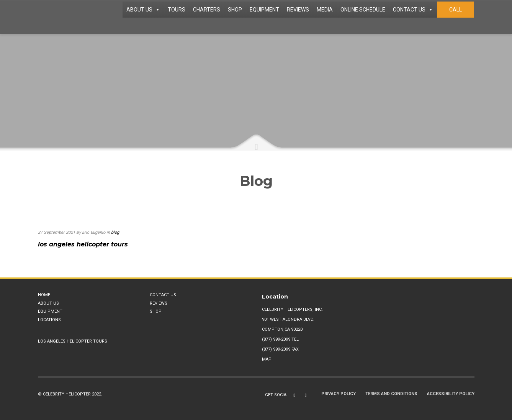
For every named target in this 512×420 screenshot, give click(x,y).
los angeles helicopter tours (83, 244)
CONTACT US (413, 10)
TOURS (177, 10)
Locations (49, 320)
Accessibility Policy (451, 394)
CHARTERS (207, 10)
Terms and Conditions (391, 394)
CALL (456, 10)
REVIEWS (298, 10)
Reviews (159, 303)
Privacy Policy (339, 394)
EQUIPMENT (264, 10)
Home (44, 295)
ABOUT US (143, 10)
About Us (48, 303)
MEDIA (325, 10)
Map (267, 359)
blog (115, 232)
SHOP (235, 10)
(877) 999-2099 (276, 339)
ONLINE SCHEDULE (363, 10)
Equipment (50, 311)
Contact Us (163, 295)
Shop (156, 311)
